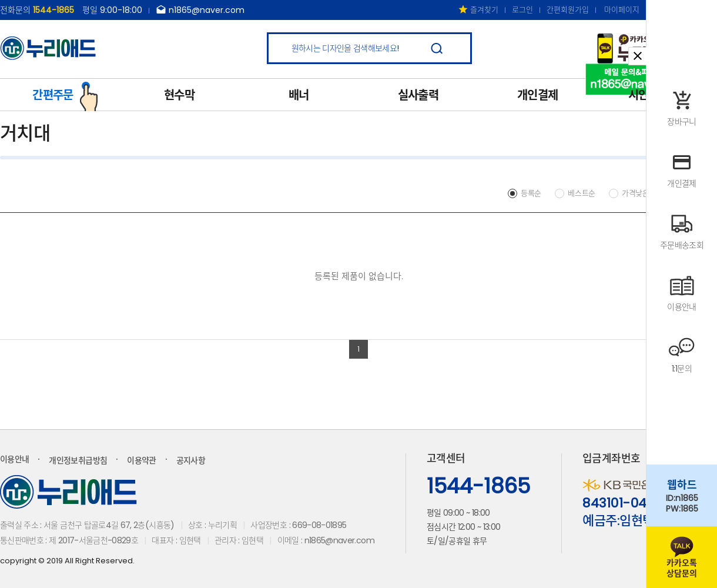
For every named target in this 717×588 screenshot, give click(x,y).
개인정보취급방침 (78, 460)
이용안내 (14, 459)
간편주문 (65, 94)
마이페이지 (622, 10)
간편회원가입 (568, 10)
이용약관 (141, 460)
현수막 (179, 95)
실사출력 (418, 95)
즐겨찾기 (478, 10)
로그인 (522, 10)
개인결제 (537, 95)
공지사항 (191, 460)
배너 (299, 95)
